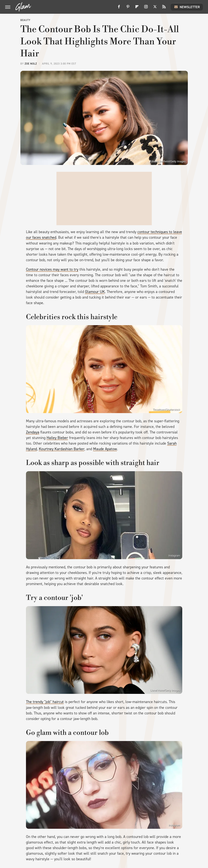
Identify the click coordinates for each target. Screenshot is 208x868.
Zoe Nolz (31, 64)
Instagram (174, 556)
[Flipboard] (137, 8)
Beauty (25, 20)
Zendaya (33, 432)
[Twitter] (155, 8)
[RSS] (164, 8)
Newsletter (187, 7)
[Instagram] (146, 8)
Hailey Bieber (57, 438)
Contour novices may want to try (52, 269)
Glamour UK (95, 292)
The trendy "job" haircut (45, 702)
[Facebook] (119, 8)
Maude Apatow (105, 449)
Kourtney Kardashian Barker (62, 449)
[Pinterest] (128, 8)
